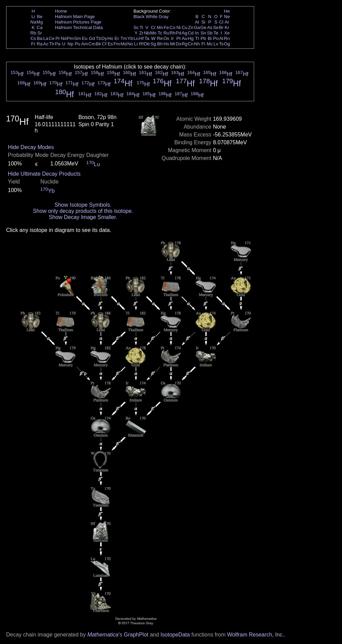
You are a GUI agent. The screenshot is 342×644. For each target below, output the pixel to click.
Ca (40, 27)
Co (173, 27)
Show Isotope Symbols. (83, 205)
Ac (46, 44)
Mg (40, 22)
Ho (110, 38)
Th (52, 44)
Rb (33, 33)
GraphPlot (136, 635)
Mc (210, 44)
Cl (221, 22)
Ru (166, 33)
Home (61, 11)
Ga (197, 27)
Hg (191, 38)
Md (124, 44)
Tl (197, 38)
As (210, 27)
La (46, 38)
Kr (227, 27)
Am (85, 44)
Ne (227, 17)
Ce (52, 38)
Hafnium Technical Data (79, 27)
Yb (130, 38)
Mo (153, 33)
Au (184, 38)
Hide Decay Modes (31, 147)
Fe (166, 27)
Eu (84, 38)
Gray (164, 17)
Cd (191, 33)
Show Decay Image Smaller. (83, 217)
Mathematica (103, 635)
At (221, 38)
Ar (227, 22)
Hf (141, 38)
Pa (58, 44)
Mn (160, 27)
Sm (78, 38)
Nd (64, 38)
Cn (191, 44)
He (227, 11)
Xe (227, 33)
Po (216, 38)
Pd (178, 33)
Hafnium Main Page (75, 17)
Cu (184, 27)
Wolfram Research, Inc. (256, 635)
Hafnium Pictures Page (78, 22)
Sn (203, 33)
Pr (58, 38)
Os (166, 38)
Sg (153, 44)
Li (33, 17)
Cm (92, 44)
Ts (221, 44)
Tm (123, 38)
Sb (210, 33)
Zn (191, 27)
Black (139, 17)
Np (70, 44)
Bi (210, 38)
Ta (147, 38)
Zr (142, 33)
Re (160, 38)
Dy (104, 38)
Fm (117, 44)
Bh (160, 44)
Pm (71, 38)
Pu (77, 44)
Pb (203, 38)
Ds (178, 44)
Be (40, 17)
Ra (40, 44)
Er (117, 38)
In (197, 33)
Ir (172, 38)
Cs (33, 38)
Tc (160, 33)
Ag (184, 33)
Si (203, 22)
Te (216, 33)
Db (147, 44)
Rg (184, 44)
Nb (147, 33)
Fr (33, 44)
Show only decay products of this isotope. (83, 211)
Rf (141, 44)
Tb (98, 38)
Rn (227, 38)
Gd (92, 38)
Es (110, 44)
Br (221, 27)
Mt (173, 44)
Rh (173, 33)
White (152, 17)
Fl (203, 44)
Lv (216, 44)
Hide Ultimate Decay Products (44, 174)
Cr (153, 27)
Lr (136, 44)
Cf (104, 44)
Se (216, 27)
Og (227, 44)
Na (33, 22)
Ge (203, 27)
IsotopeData (175, 635)
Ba (40, 38)
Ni (179, 27)
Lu (136, 38)
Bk (98, 44)
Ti (142, 27)
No (130, 44)
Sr (40, 33)
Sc (136, 27)
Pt (179, 38)
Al (197, 22)
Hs (166, 44)
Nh (197, 44)
